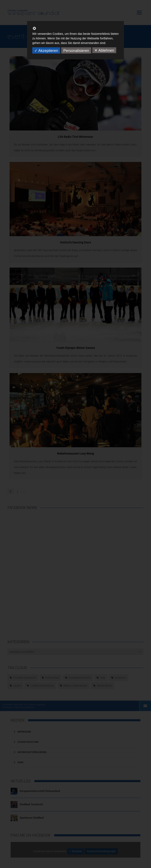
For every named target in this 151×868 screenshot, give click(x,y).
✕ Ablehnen (104, 50)
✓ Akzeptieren (46, 51)
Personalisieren (76, 51)
